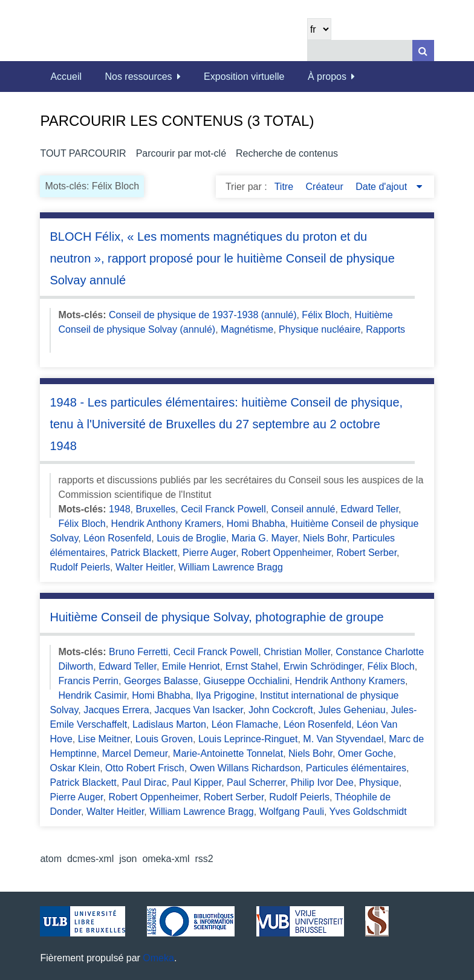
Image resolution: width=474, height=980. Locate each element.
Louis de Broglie (191, 538)
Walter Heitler (144, 567)
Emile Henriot (191, 666)
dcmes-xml (90, 859)
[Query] (371, 51)
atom (51, 859)
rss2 (204, 859)
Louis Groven (164, 739)
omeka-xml (166, 859)
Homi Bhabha (256, 524)
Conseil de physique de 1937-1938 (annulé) (203, 315)
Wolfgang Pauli (292, 812)
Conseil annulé (304, 509)
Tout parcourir (83, 153)
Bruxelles (156, 509)
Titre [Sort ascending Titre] (285, 187)
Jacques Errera (116, 710)
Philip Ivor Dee (322, 782)
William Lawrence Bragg (231, 567)
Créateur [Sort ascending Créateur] (326, 187)
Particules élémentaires (356, 768)
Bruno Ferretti (138, 652)
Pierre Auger (209, 553)
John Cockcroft (281, 710)
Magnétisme (247, 329)
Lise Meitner (104, 739)
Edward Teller (369, 509)
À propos (327, 77)
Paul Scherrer (256, 782)
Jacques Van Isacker (199, 710)
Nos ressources (138, 77)
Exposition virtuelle (244, 77)
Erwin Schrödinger (323, 666)
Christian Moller (297, 652)
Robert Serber (366, 553)
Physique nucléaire (320, 329)
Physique (379, 782)
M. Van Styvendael (343, 739)
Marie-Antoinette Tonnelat (228, 753)
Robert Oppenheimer (286, 553)
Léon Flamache (245, 724)
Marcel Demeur (135, 753)
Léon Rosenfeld (117, 538)
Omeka (158, 958)
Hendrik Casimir (92, 695)
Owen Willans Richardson (245, 768)
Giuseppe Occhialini (247, 681)
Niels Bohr (325, 538)
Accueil (66, 77)
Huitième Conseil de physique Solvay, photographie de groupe (216, 617)
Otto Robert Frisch (145, 768)
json (128, 859)
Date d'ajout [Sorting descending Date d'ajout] (382, 187)
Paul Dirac (144, 782)
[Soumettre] (423, 51)
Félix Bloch (325, 315)
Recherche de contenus (287, 153)
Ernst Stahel (252, 666)
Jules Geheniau (352, 710)
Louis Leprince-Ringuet (248, 739)
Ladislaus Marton (169, 724)
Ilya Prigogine (225, 695)
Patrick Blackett (144, 553)
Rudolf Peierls (80, 567)
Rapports (385, 329)
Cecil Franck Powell (223, 509)
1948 (120, 509)
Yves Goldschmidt (368, 812)
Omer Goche (366, 753)
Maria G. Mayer (265, 538)
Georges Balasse (161, 681)
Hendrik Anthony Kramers (166, 524)
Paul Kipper (196, 782)
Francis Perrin (88, 681)
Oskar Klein (75, 768)
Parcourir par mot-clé (181, 153)
